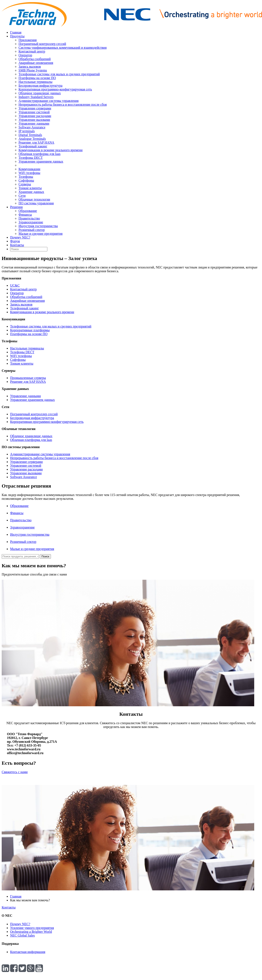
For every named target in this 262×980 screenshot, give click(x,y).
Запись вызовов (30, 67)
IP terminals (27, 131)
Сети (22, 196)
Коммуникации (29, 169)
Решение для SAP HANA (36, 142)
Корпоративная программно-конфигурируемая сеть (55, 89)
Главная (16, 32)
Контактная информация (28, 952)
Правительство (29, 218)
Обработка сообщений (35, 59)
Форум (15, 241)
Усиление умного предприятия (32, 928)
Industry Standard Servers (36, 97)
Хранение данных (31, 192)
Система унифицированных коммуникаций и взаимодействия (63, 48)
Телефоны (26, 177)
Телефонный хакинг (33, 146)
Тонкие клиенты (30, 188)
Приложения (28, 40)
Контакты (17, 245)
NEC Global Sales (22, 935)
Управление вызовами (34, 120)
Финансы (25, 215)
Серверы (25, 184)
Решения (16, 207)
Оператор (25, 55)
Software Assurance (32, 127)
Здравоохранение (31, 222)
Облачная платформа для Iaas (40, 154)
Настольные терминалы (35, 82)
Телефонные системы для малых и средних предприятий (59, 74)
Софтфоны (26, 180)
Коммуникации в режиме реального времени (51, 150)
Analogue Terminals (32, 139)
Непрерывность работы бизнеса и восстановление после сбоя (63, 104)
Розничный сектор (32, 230)
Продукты (17, 36)
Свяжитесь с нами (15, 772)
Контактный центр (32, 51)
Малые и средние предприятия (41, 234)
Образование (28, 211)
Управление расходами (35, 116)
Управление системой (34, 112)
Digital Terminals (30, 135)
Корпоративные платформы (30, 330)
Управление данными (34, 123)
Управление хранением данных (41, 161)
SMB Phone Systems (33, 70)
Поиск (45, 556)
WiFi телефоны (29, 173)
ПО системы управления (36, 203)
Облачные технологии (34, 199)
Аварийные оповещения (36, 63)
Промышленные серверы (28, 378)
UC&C (15, 285)
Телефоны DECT (31, 158)
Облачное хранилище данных (40, 93)
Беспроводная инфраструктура (41, 86)
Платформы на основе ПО (37, 78)
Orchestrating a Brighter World (31, 932)
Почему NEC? (20, 237)
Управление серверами (35, 108)
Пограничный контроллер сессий (42, 44)
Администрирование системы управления (49, 101)
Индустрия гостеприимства (38, 226)
